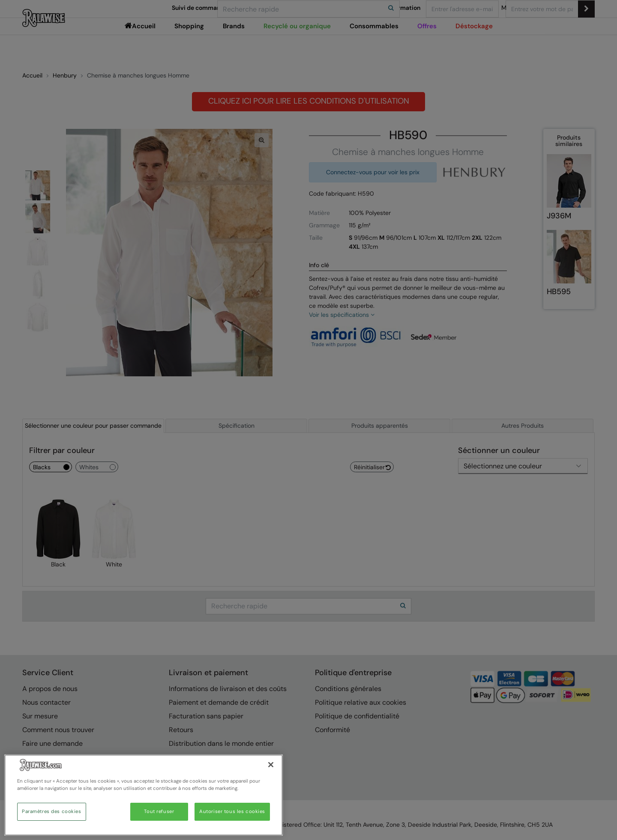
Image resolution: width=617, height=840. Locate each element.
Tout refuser (159, 812)
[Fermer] (271, 765)
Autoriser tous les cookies (232, 812)
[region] (144, 795)
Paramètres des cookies (52, 812)
